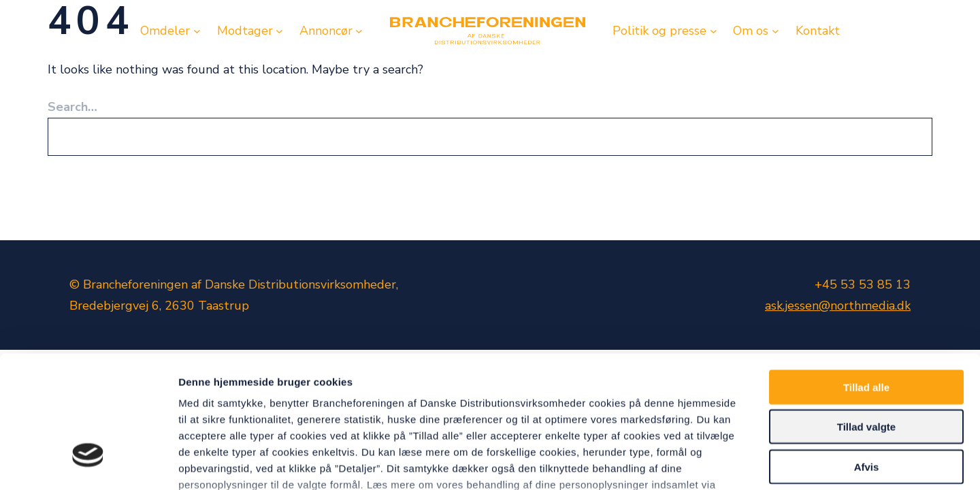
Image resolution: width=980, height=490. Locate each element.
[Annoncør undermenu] (359, 31)
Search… (72, 107)
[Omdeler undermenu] (197, 31)
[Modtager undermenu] (279, 31)
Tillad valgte (866, 320)
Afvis (867, 360)
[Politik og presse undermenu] (714, 31)
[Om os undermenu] (775, 31)
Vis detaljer (707, 463)
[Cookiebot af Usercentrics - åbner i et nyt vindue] (88, 463)
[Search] (906, 137)
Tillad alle (866, 280)
